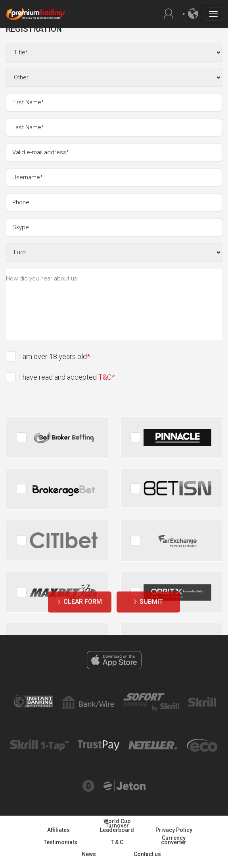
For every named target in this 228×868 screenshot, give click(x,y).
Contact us (147, 854)
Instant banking (33, 699)
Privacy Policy (174, 830)
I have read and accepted (65, 377)
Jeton (125, 784)
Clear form (83, 602)
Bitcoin (88, 784)
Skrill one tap (39, 743)
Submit (151, 602)
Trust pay (99, 744)
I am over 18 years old (53, 356)
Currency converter (174, 840)
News (89, 854)
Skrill (202, 701)
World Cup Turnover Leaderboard (117, 826)
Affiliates (58, 830)
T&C (105, 377)
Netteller (153, 745)
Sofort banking (151, 697)
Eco (202, 743)
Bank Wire (88, 699)
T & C (117, 842)
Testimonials (60, 842)
